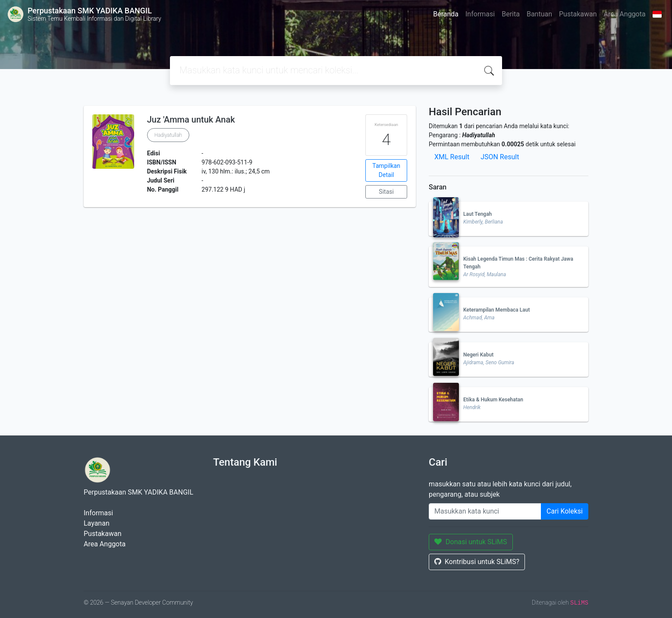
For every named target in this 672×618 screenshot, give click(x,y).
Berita (511, 14)
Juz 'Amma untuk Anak (191, 120)
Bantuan (539, 14)
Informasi (480, 14)
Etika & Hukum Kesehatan (493, 400)
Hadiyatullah (168, 135)
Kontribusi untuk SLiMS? (477, 562)
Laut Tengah (477, 214)
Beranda (446, 14)
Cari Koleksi (565, 511)
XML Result (452, 157)
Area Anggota (625, 14)
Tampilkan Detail (386, 170)
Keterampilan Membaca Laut (496, 310)
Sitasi (386, 192)
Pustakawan (578, 14)
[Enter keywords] (485, 511)
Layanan (97, 523)
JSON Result (500, 157)
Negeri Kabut (478, 355)
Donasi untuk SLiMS (471, 542)
